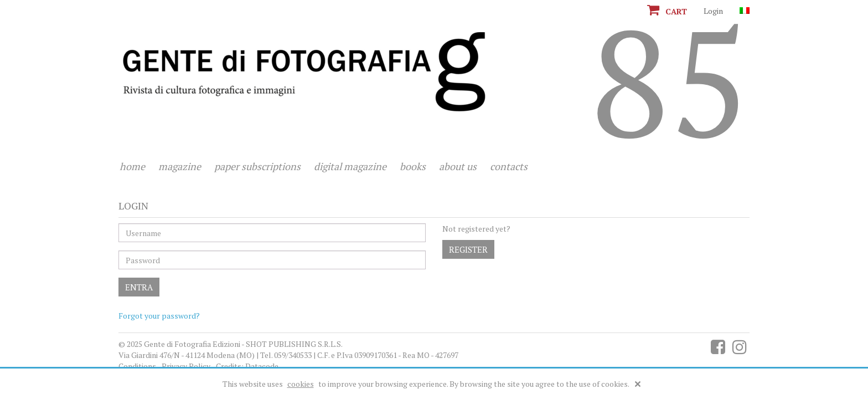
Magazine (180, 166)
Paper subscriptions (257, 166)
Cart (667, 11)
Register (468, 249)
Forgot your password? (159, 316)
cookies (301, 384)
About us (458, 166)
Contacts (509, 166)
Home (132, 166)
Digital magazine (350, 166)
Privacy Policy (186, 366)
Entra (139, 287)
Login (713, 11)
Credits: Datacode (247, 366)
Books (413, 166)
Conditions (137, 366)
